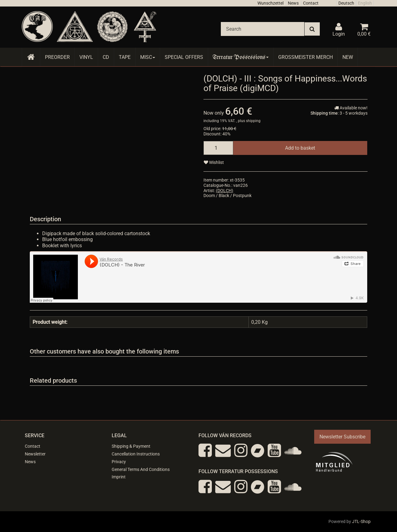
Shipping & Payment (131, 446)
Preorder (57, 57)
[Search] (263, 29)
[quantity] (218, 148)
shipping (253, 121)
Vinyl (86, 57)
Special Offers (184, 57)
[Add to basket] (300, 148)
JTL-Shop (361, 521)
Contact (311, 3)
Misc (148, 57)
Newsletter (35, 454)
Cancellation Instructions (136, 454)
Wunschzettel (270, 3)
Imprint (119, 477)
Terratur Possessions (241, 57)
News (293, 3)
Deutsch (346, 3)
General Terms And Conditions (141, 469)
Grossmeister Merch (306, 57)
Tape (125, 57)
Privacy (119, 462)
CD (106, 57)
